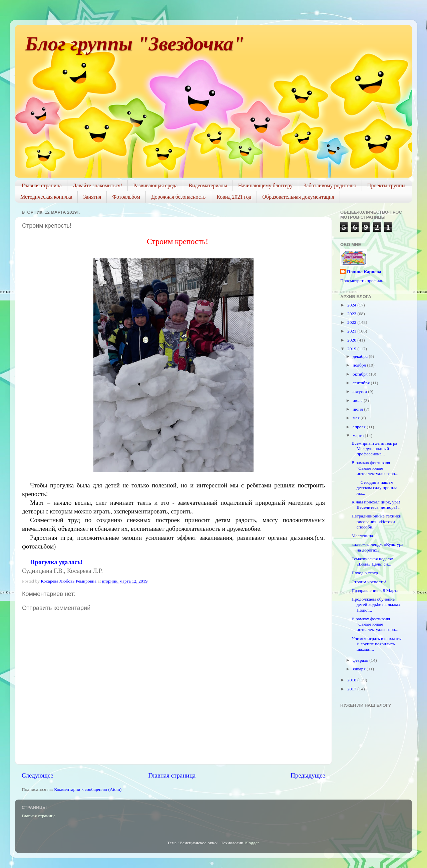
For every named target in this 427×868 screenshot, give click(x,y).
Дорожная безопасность (178, 197)
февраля (361, 660)
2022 (352, 322)
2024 (352, 305)
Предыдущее (308, 775)
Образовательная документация (298, 197)
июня (358, 409)
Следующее (38, 775)
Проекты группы (386, 185)
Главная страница (42, 185)
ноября (360, 365)
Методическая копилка (46, 197)
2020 (352, 340)
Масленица (362, 536)
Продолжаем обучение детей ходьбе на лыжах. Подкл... (377, 604)
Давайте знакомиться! (98, 185)
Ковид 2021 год (234, 197)
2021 (352, 331)
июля (358, 400)
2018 (352, 680)
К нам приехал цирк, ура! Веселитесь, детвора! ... (377, 505)
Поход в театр (365, 573)
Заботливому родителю (330, 185)
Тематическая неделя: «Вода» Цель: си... (372, 561)
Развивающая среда (155, 185)
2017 (352, 689)
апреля (360, 427)
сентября (362, 383)
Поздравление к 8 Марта (375, 590)
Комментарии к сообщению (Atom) (88, 789)
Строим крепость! (369, 582)
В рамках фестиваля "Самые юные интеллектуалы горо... (375, 468)
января (360, 669)
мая (357, 418)
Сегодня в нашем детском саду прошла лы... (374, 488)
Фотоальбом (126, 197)
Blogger (252, 843)
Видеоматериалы (208, 185)
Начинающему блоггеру (265, 185)
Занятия (92, 197)
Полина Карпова (364, 272)
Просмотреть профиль (362, 281)
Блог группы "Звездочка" (135, 44)
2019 (352, 349)
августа (360, 391)
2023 (352, 314)
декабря (361, 356)
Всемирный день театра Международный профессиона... (374, 449)
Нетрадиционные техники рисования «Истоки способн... (376, 521)
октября (361, 374)
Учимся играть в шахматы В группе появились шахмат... (377, 644)
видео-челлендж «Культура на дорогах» (377, 547)
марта (359, 436)
